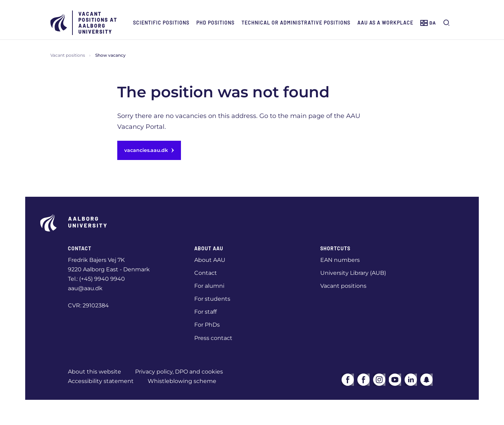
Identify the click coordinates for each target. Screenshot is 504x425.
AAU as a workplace (385, 23)
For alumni (209, 286)
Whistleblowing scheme (182, 381)
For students (212, 299)
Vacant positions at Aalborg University (98, 23)
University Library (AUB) (353, 273)
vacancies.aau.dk (149, 150)
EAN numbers (340, 260)
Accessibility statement (101, 381)
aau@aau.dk (85, 288)
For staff (205, 312)
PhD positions (215, 23)
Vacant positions (68, 55)
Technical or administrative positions (296, 23)
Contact (206, 273)
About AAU (210, 260)
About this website (94, 372)
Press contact (213, 338)
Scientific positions (161, 23)
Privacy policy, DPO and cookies (179, 372)
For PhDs (207, 325)
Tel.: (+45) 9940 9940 (96, 279)
